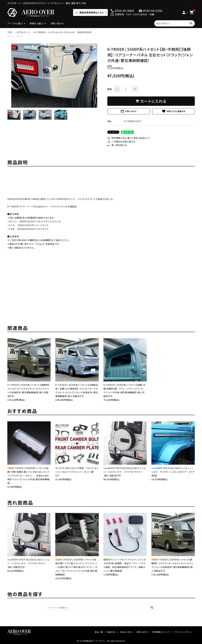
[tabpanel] (54, 76)
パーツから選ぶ (15, 23)
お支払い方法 (126, 632)
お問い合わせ (57, 23)
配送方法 (111, 632)
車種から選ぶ (36, 23)
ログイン (175, 3)
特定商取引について (161, 632)
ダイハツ (19, 36)
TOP (9, 36)
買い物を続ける (117, 145)
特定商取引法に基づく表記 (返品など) (128, 138)
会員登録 (190, 3)
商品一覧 (99, 632)
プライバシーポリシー (183, 632)
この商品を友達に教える (121, 141)
